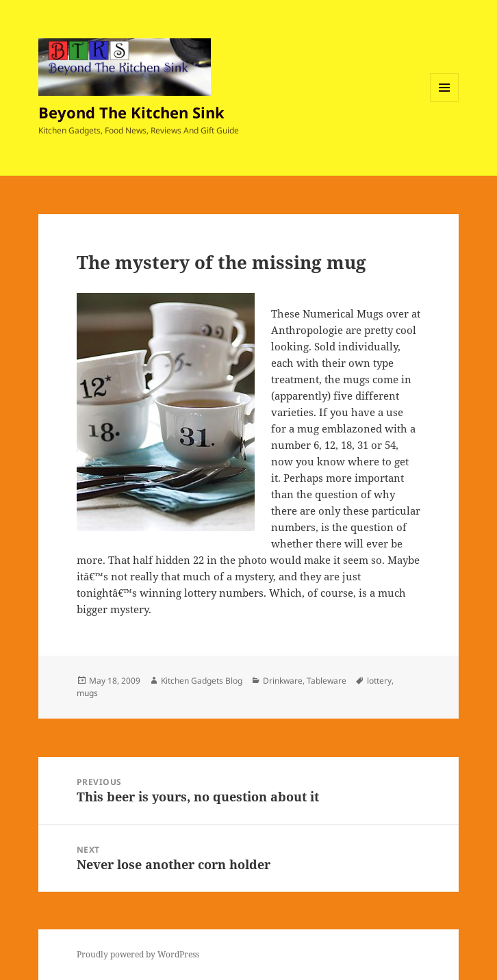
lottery (379, 681)
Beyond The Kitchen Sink (131, 112)
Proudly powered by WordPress (138, 954)
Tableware (327, 681)
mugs (87, 693)
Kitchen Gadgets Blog (202, 681)
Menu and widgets (445, 102)
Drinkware (283, 681)
